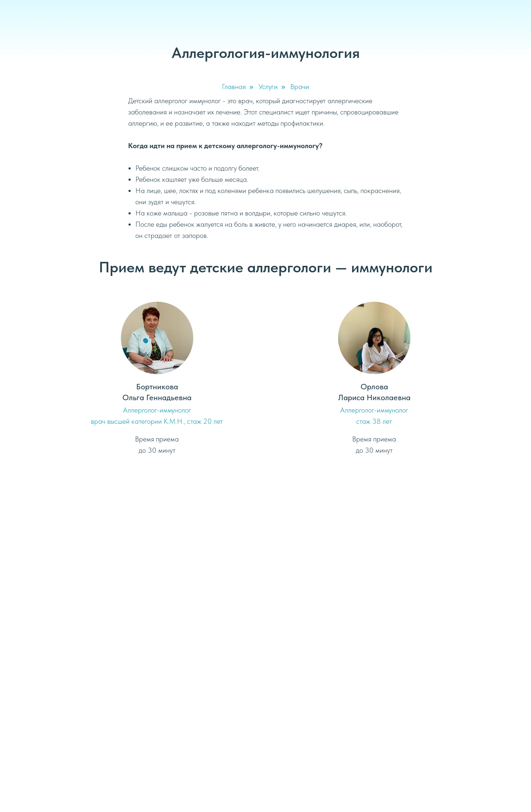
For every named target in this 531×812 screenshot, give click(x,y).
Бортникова (157, 386)
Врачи (300, 87)
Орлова (374, 386)
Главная (234, 87)
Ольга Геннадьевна (157, 397)
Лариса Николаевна (374, 397)
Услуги (268, 87)
